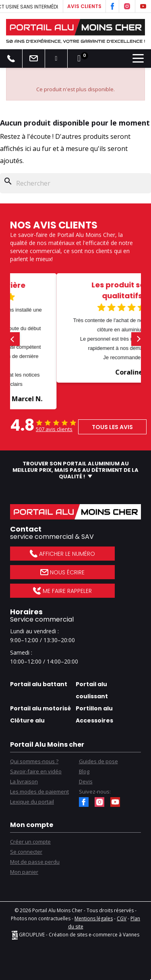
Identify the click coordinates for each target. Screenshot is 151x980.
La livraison (24, 781)
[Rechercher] (75, 183)
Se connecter (26, 852)
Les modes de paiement (39, 792)
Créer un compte (30, 842)
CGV (122, 918)
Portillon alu (94, 708)
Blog (84, 771)
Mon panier (24, 872)
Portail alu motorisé (40, 708)
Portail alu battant (39, 684)
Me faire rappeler (62, 591)
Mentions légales (94, 918)
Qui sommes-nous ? (34, 761)
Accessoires (94, 720)
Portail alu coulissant (92, 690)
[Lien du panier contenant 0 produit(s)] (79, 59)
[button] (13, 339)
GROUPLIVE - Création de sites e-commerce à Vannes (75, 935)
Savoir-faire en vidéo (36, 771)
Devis (86, 781)
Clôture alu (27, 720)
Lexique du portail (32, 802)
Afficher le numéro (62, 554)
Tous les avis (112, 427)
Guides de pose (98, 761)
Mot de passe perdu (35, 862)
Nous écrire (62, 572)
